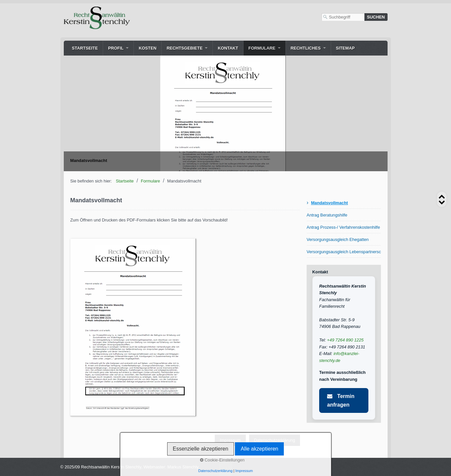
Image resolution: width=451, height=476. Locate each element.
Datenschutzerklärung (275, 440)
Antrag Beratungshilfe (327, 215)
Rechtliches (306, 48)
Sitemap (345, 48)
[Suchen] (376, 17)
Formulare (262, 48)
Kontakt (228, 48)
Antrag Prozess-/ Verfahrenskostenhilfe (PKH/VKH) (344, 227)
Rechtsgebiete (185, 48)
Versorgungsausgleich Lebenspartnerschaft (344, 252)
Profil (116, 48)
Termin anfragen (341, 400)
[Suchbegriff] (343, 17)
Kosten (148, 48)
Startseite (85, 48)
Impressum (230, 440)
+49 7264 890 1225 (345, 340)
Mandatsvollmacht (329, 203)
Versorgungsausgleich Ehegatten (338, 239)
